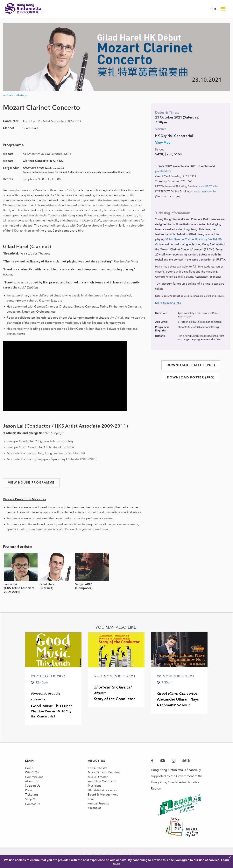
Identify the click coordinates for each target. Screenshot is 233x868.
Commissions (35, 781)
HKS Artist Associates (103, 800)
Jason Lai (10, 584)
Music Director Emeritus (105, 775)
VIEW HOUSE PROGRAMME (31, 482)
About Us (32, 787)
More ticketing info (168, 303)
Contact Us (33, 819)
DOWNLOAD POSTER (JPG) (191, 377)
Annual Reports (99, 819)
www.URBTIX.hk (208, 186)
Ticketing (32, 806)
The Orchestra (98, 769)
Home (29, 769)
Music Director (98, 781)
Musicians (95, 794)
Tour (91, 812)
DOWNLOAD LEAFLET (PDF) (191, 365)
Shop (29, 812)
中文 (214, 9)
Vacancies (95, 825)
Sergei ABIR (83, 584)
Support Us (33, 794)
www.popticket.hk (205, 191)
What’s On (32, 775)
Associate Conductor (103, 787)
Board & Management (104, 806)
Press (29, 800)
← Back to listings (15, 95)
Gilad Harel (47, 584)
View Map (163, 143)
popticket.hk (163, 171)
